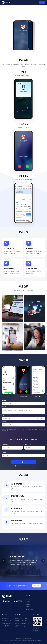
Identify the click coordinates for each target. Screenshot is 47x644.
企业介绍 (28, 599)
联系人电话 (28, 444)
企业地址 (4, 422)
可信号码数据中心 (6, 623)
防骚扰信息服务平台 (7, 621)
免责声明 (28, 604)
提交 (23, 462)
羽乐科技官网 (5, 618)
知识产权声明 (29, 609)
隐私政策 (28, 607)
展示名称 (4, 400)
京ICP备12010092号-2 (24, 641)
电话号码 (4, 407)
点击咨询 (42, 2)
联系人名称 (5, 444)
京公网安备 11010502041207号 (36, 641)
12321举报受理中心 (7, 626)
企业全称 (4, 452)
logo (3, 415)
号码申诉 (28, 602)
